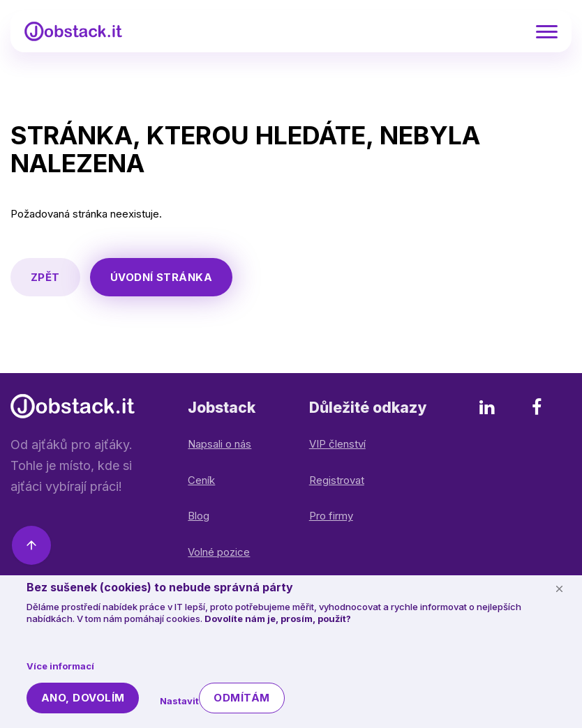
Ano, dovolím (83, 698)
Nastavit (179, 701)
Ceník (201, 480)
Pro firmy (331, 516)
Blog (199, 516)
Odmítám (241, 698)
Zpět (45, 277)
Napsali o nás (219, 444)
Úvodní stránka (161, 277)
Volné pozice (219, 552)
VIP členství (337, 444)
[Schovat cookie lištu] (559, 589)
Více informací (60, 666)
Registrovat (337, 480)
